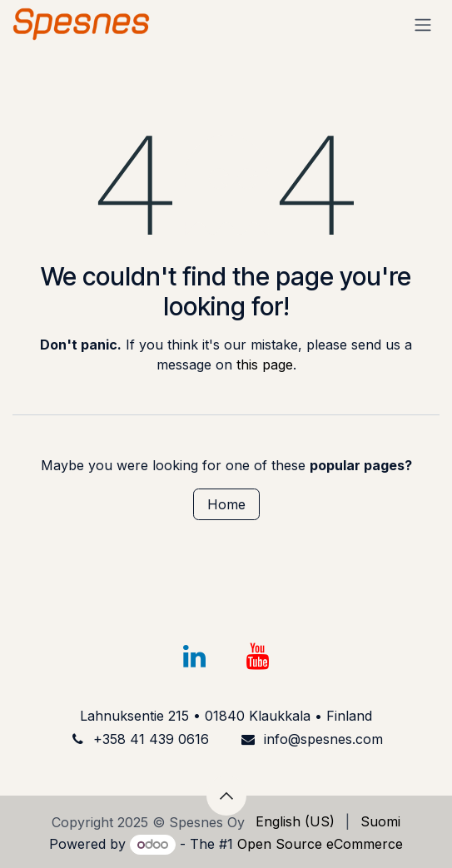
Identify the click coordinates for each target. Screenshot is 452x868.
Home (226, 504)
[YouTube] (257, 657)
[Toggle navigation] (423, 24)
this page (265, 365)
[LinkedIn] (195, 657)
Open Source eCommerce (320, 844)
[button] (226, 796)
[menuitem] (295, 821)
